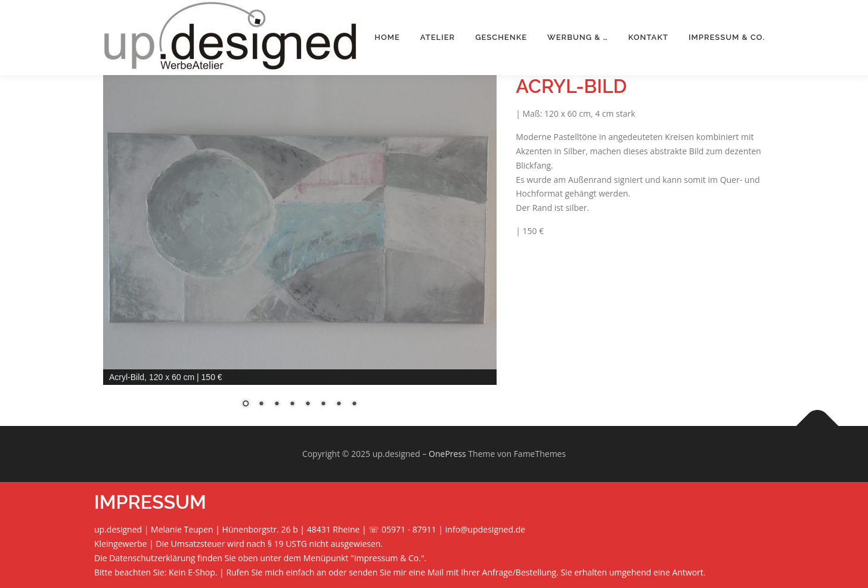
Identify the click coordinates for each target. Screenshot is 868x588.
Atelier (438, 37)
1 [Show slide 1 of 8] (246, 405)
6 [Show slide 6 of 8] (323, 405)
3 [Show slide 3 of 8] (277, 405)
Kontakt (648, 37)
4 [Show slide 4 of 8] (292, 405)
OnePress (447, 454)
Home (387, 37)
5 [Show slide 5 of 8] (308, 405)
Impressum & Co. (727, 37)
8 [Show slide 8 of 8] (354, 405)
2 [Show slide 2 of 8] (261, 405)
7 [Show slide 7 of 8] (339, 405)
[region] (300, 249)
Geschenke (501, 37)
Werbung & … (578, 37)
